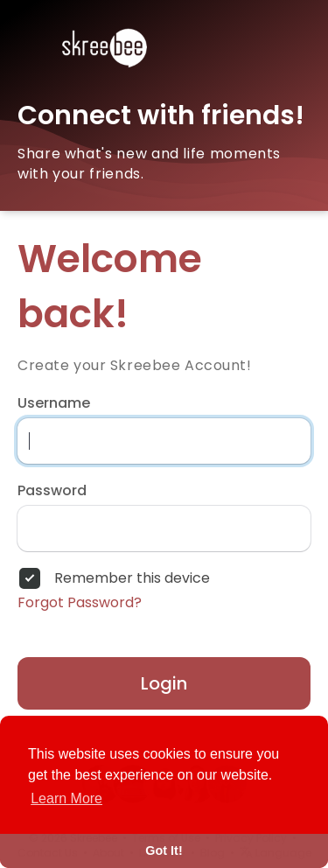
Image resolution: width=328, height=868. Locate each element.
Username (54, 403)
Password (52, 491)
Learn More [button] (66, 798)
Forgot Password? (80, 603)
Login (164, 683)
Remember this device (132, 578)
